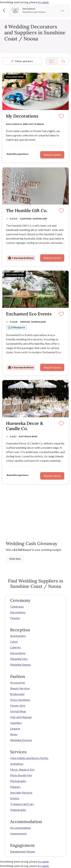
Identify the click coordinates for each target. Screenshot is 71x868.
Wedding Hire (19, 659)
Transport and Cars (22, 804)
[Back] (4, 10)
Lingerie (15, 728)
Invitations (17, 764)
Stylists (15, 798)
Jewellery (16, 723)
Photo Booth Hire (21, 775)
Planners (15, 787)
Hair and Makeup (21, 717)
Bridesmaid (17, 694)
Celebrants (17, 606)
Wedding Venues (21, 664)
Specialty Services (21, 792)
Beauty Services (20, 688)
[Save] (61, 116)
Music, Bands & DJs (22, 769)
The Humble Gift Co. (27, 211)
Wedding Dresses (21, 740)
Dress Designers (20, 700)
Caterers (16, 647)
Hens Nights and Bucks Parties (29, 758)
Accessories (18, 682)
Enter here (15, 559)
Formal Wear (18, 711)
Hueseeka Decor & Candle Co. (24, 426)
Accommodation (21, 828)
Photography (18, 781)
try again (43, 2)
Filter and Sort (22, 61)
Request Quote (52, 155)
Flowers (15, 618)
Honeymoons (18, 833)
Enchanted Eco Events (29, 314)
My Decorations (22, 116)
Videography (18, 810)
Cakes (14, 641)
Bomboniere (18, 636)
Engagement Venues (23, 851)
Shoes (14, 734)
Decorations (18, 612)
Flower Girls (18, 705)
